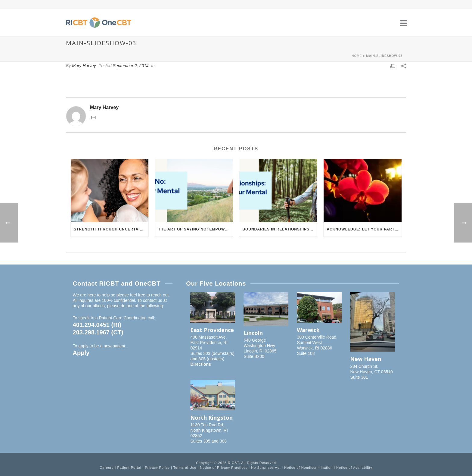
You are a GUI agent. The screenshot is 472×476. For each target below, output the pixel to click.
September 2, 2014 (130, 66)
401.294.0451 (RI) (97, 325)
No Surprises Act (266, 468)
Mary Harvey (84, 66)
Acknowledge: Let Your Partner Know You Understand (364, 229)
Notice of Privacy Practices (224, 468)
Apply (81, 353)
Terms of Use (185, 468)
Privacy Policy (157, 468)
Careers (107, 468)
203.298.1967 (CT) (98, 332)
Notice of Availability (354, 468)
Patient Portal (129, 468)
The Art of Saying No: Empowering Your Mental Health (195, 229)
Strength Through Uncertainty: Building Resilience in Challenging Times (111, 229)
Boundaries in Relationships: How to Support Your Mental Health (280, 229)
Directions (200, 364)
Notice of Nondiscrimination (308, 468)
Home (357, 56)
